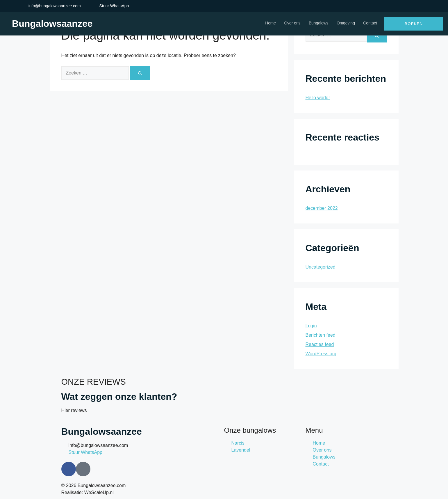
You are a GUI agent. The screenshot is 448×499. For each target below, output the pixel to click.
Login (311, 326)
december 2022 (322, 208)
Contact (370, 23)
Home (268, 23)
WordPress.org (321, 354)
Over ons (290, 23)
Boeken (414, 24)
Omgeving (345, 23)
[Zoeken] (140, 73)
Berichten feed (321, 335)
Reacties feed (320, 344)
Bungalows (317, 23)
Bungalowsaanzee (52, 24)
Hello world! (318, 98)
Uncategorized (321, 267)
